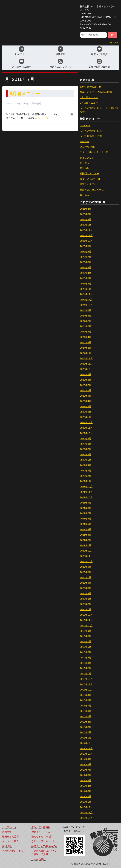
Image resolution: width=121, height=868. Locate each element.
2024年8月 (86, 316)
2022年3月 (86, 471)
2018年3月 (86, 727)
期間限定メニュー (89, 173)
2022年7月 (86, 449)
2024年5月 (86, 332)
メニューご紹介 (10, 841)
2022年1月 (86, 481)
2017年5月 (86, 780)
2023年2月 (86, 412)
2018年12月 (86, 679)
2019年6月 (86, 647)
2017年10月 (86, 754)
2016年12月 (86, 807)
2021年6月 (86, 519)
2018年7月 (86, 706)
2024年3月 (86, 342)
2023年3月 (86, 406)
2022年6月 (86, 454)
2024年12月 (86, 294)
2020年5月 (86, 588)
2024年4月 (86, 337)
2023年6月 (86, 390)
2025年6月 (86, 262)
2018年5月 (86, 716)
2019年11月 (86, 620)
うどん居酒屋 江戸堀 (91, 136)
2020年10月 (86, 561)
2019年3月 (86, 663)
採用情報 (7, 846)
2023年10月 (86, 369)
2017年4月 (86, 786)
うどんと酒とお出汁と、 (93, 131)
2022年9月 (86, 439)
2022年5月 (86, 460)
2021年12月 (86, 487)
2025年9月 (86, 246)
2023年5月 (86, 396)
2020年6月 (86, 583)
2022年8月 (86, 444)
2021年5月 (86, 524)
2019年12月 (86, 615)
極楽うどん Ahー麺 (90, 179)
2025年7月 (86, 257)
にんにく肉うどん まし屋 (94, 152)
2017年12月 (86, 743)
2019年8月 (86, 636)
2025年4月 (86, 273)
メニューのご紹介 (22, 67)
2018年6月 (86, 711)
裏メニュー (86, 195)
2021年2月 (86, 540)
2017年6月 (86, 775)
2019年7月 (86, 641)
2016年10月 (86, 818)
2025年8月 (86, 252)
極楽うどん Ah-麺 (41, 836)
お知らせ (85, 141)
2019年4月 (86, 658)
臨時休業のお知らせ (91, 87)
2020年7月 (86, 577)
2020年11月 (86, 556)
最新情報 (60, 54)
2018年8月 (86, 700)
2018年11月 (86, 684)
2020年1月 (86, 609)
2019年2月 (86, 668)
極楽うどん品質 (99, 54)
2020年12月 (86, 551)
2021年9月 (86, 503)
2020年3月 (86, 599)
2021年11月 (86, 492)
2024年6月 (86, 326)
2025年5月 (86, 267)
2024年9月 (86, 310)
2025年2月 (86, 284)
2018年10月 (86, 690)
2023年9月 (86, 374)
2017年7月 (86, 770)
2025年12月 (86, 230)
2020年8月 (86, 572)
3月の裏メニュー (89, 103)
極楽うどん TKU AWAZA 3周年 (96, 92)
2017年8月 (86, 764)
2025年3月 (86, 278)
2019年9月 (86, 631)
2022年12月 (86, 422)
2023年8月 (86, 380)
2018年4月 (86, 722)
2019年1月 (86, 674)
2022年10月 (86, 433)
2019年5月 (86, 652)
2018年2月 (86, 732)
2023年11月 (86, 364)
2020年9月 (86, 567)
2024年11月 (86, 300)
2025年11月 (86, 235)
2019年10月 (86, 625)
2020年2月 (86, 604)
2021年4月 (86, 529)
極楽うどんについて (60, 67)
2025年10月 (86, 241)
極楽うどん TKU (88, 184)
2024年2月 (86, 348)
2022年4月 (86, 465)
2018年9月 (86, 695)
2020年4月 (86, 593)
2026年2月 (86, 219)
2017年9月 (86, 759)
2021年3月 (86, 535)
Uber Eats (85, 125)
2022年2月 (86, 476)
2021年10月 (86, 497)
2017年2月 (86, 796)
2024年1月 (86, 353)
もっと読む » (44, 118)
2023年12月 (86, 358)
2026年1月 (86, 225)
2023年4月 (86, 401)
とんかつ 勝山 (87, 147)
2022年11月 (86, 428)
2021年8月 (86, 508)
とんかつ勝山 (38, 859)
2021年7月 (86, 513)
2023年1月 (86, 417)
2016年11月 (86, 812)
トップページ (22, 54)
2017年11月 (86, 748)
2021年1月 (86, 545)
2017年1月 (86, 802)
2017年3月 (86, 791)
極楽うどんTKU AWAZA (93, 190)
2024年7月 (86, 321)
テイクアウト (87, 158)
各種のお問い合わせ (99, 67)
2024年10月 (86, 305)
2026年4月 (86, 209)
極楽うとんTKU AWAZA (44, 846)
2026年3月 (86, 214)
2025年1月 (86, 289)
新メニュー (86, 163)
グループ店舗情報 (41, 827)
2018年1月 (86, 738)
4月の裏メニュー (89, 97)
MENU (115, 43)
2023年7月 (86, 385)
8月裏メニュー (25, 94)
